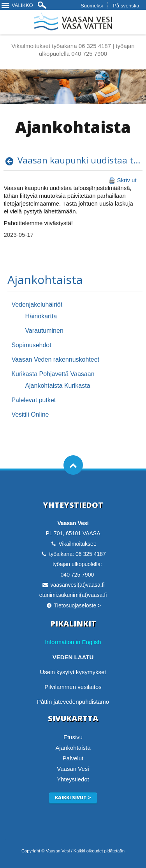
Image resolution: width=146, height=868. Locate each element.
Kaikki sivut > (73, 798)
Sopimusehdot (31, 345)
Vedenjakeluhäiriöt (37, 304)
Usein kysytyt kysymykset (73, 672)
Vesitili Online (30, 414)
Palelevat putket (33, 400)
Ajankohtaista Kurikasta (57, 386)
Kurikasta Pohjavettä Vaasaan (53, 374)
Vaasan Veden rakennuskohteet (55, 359)
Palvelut (73, 758)
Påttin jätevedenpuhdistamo (73, 702)
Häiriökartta (41, 316)
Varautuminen (44, 331)
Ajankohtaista (45, 280)
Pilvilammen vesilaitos (73, 687)
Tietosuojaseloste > (78, 605)
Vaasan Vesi (73, 769)
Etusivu (73, 737)
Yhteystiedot (73, 779)
